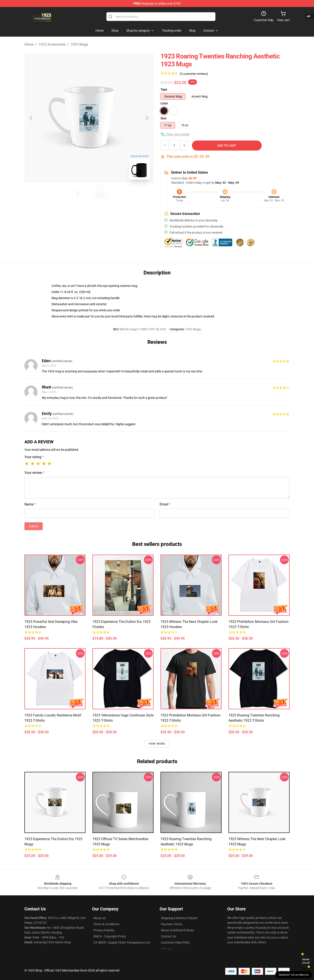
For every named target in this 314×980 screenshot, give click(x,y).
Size (163, 118)
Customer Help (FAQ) (175, 942)
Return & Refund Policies (177, 930)
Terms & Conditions (106, 924)
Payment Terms (172, 924)
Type (164, 89)
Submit (34, 526)
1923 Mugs (79, 44)
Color (164, 103)
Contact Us (168, 936)
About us (99, 918)
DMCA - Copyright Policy (110, 936)
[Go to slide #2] (100, 193)
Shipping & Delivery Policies (179, 918)
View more (157, 744)
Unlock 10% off (306, 961)
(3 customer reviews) (194, 74)
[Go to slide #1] (78, 193)
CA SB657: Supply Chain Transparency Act (122, 942)
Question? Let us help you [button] (294, 975)
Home (29, 44)
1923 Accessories (52, 44)
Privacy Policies (104, 930)
